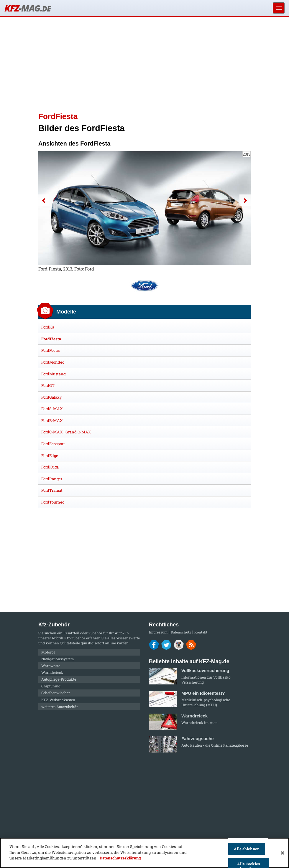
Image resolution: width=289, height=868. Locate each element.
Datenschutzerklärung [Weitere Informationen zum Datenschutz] (120, 858)
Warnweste (51, 666)
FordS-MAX (52, 409)
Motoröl (48, 652)
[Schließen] (283, 853)
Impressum (158, 632)
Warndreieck (52, 672)
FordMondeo (53, 362)
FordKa (48, 327)
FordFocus (50, 350)
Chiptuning (51, 686)
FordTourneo (53, 502)
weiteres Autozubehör (60, 707)
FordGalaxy (52, 397)
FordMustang (53, 374)
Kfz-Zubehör (75, 638)
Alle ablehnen (247, 849)
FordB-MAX (52, 420)
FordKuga (50, 467)
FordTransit (52, 490)
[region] (144, 853)
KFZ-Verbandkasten (58, 700)
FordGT (48, 385)
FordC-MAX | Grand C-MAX (66, 432)
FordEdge (50, 456)
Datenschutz (181, 632)
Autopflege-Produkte (59, 679)
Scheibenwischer (56, 693)
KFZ (27, 8)
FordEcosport (53, 444)
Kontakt (201, 632)
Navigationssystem (58, 659)
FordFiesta (51, 339)
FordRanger (52, 479)
